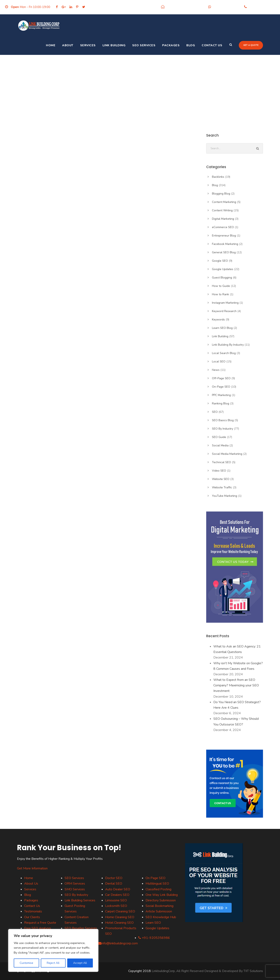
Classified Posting (158, 889)
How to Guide (221, 286)
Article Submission (159, 911)
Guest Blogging (222, 278)
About (68, 45)
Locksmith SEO (116, 906)
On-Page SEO (221, 387)
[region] (53, 950)
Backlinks (218, 177)
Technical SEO (221, 462)
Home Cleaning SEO (120, 917)
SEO (215, 412)
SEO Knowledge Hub (161, 917)
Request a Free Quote (40, 923)
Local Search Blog (224, 353)
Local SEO (219, 362)
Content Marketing (224, 202)
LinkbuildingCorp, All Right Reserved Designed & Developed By (198, 971)
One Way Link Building (162, 895)
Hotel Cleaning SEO (119, 923)
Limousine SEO (116, 900)
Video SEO (219, 471)
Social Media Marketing (227, 454)
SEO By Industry (223, 429)
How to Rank (220, 294)
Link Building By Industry (228, 345)
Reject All (53, 963)
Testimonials (33, 911)
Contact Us (212, 45)
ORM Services (75, 884)
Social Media (220, 445)
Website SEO (221, 479)
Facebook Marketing (225, 244)
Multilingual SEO (157, 884)
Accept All (80, 963)
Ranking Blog (221, 403)
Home (51, 45)
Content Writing (222, 210)
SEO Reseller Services (81, 928)
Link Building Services (80, 900)
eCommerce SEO (223, 227)
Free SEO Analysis (38, 928)
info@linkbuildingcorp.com (185, 7)
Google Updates (223, 269)
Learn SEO (153, 923)
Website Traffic (222, 487)
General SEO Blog (224, 252)
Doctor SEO (114, 878)
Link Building (114, 45)
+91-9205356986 (227, 7)
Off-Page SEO (221, 378)
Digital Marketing (223, 219)
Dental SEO (114, 884)
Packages (171, 45)
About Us (31, 884)
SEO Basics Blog (223, 420)
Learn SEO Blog (222, 328)
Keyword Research (224, 311)
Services (88, 45)
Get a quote (251, 45)
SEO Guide (219, 437)
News (216, 370)
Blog (191, 45)
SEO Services (144, 45)
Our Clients (32, 917)
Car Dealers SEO (117, 895)
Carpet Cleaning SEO (120, 911)
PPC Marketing (221, 395)
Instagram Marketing (225, 303)
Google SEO (220, 261)
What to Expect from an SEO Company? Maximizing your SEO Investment (236, 685)
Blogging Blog (221, 194)
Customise (26, 963)
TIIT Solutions (253, 971)
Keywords (218, 320)
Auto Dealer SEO (118, 889)
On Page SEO (155, 878)
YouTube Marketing (225, 496)
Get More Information (32, 868)
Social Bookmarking (159, 906)
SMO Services (75, 889)
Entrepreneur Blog (224, 236)
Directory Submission (161, 900)
